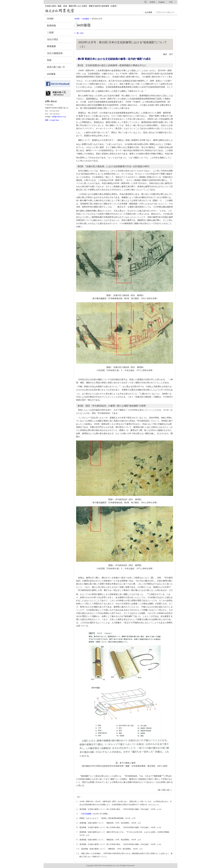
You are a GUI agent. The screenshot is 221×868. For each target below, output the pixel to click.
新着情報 (51, 26)
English (162, 2)
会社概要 (149, 12)
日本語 (152, 2)
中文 (171, 2)
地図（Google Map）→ (53, 120)
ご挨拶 (50, 32)
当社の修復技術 (55, 53)
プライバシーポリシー (165, 12)
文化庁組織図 (86, 814)
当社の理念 (53, 39)
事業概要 (51, 46)
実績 (49, 60)
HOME (50, 19)
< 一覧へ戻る (79, 33)
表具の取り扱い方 (56, 67)
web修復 (51, 74)
